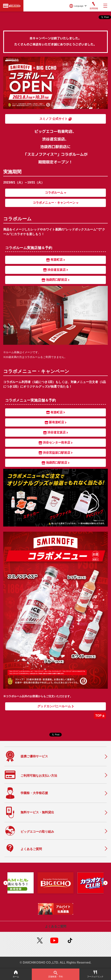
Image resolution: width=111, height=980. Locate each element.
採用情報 (94, 6)
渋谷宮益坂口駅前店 (56, 453)
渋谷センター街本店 (56, 443)
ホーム (16, 974)
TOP (100, 716)
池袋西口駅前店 (56, 280)
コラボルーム (55, 193)
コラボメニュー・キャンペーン (55, 203)
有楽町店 (56, 260)
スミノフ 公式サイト (55, 119)
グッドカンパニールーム (55, 706)
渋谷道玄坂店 (56, 270)
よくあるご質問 (56, 926)
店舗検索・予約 (56, 974)
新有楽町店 (56, 422)
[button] (6, 883)
